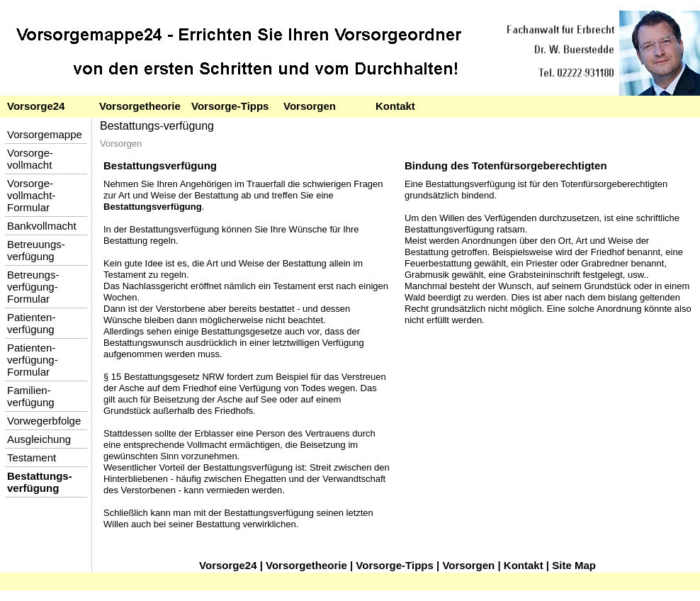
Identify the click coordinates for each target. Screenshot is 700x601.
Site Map (574, 565)
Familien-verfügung (31, 396)
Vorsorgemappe (45, 134)
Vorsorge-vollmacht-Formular (31, 195)
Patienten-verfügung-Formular (33, 360)
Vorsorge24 (36, 106)
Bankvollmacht (42, 226)
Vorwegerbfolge (44, 421)
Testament (32, 457)
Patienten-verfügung (31, 323)
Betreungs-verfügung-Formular (33, 287)
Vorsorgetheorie (140, 106)
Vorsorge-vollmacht (30, 159)
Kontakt (395, 106)
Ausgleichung (39, 439)
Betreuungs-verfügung (36, 250)
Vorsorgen (310, 106)
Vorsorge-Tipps (230, 106)
